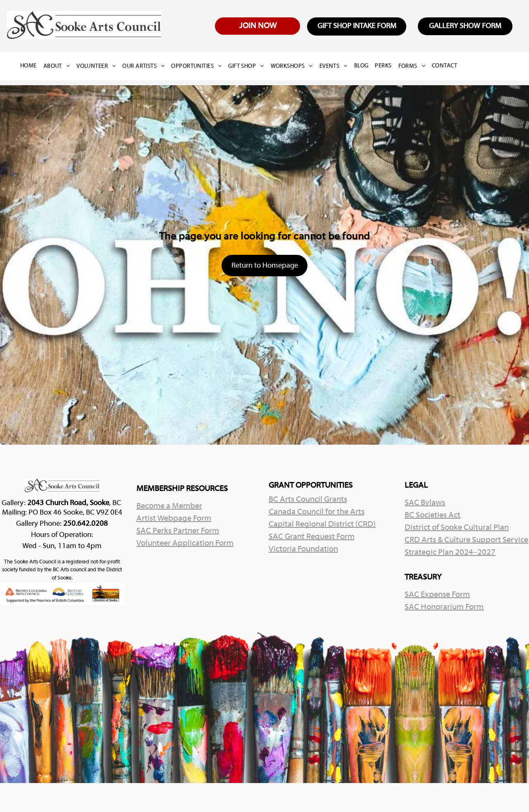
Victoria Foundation (303, 549)
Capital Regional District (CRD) (322, 525)
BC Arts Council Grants (308, 500)
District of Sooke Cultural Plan (457, 528)
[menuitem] (32, 66)
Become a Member (169, 506)
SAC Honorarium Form (444, 607)
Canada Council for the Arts (317, 512)
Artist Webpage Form (174, 519)
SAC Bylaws (425, 503)
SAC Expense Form (437, 595)
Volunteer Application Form (185, 544)
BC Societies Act (432, 515)
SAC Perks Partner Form (178, 531)
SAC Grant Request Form (312, 537)
